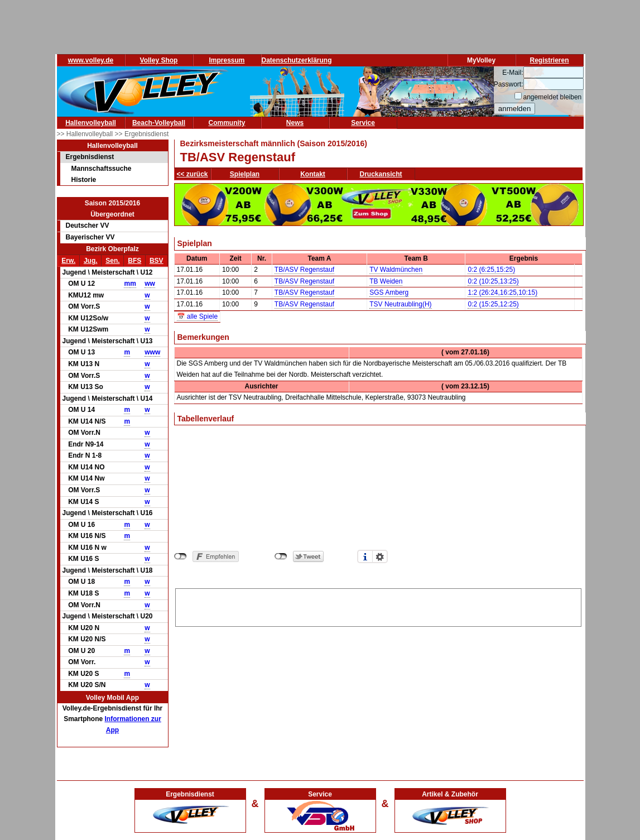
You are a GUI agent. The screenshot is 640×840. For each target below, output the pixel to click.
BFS (134, 261)
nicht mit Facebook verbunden (181, 556)
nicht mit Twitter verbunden (281, 556)
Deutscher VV (88, 225)
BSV (157, 261)
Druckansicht (381, 174)
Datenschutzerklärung (297, 60)
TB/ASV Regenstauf (304, 270)
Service (363, 123)
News (295, 123)
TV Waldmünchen (396, 270)
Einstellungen (380, 556)
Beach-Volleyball (159, 123)
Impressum (227, 60)
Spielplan (245, 174)
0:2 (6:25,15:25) (491, 270)
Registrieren (549, 60)
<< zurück (193, 174)
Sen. (112, 261)
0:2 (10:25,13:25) (493, 281)
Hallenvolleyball (91, 123)
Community (227, 123)
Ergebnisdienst (90, 157)
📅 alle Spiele (198, 316)
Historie (84, 180)
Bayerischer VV (90, 237)
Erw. (68, 261)
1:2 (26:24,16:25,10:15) (502, 292)
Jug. (91, 261)
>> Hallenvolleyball (86, 134)
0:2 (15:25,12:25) (493, 304)
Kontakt (313, 174)
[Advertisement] (378, 606)
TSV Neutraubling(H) (400, 304)
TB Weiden (386, 281)
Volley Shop (159, 60)
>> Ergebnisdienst (142, 134)
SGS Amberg (389, 292)
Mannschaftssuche (102, 169)
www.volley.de (91, 60)
